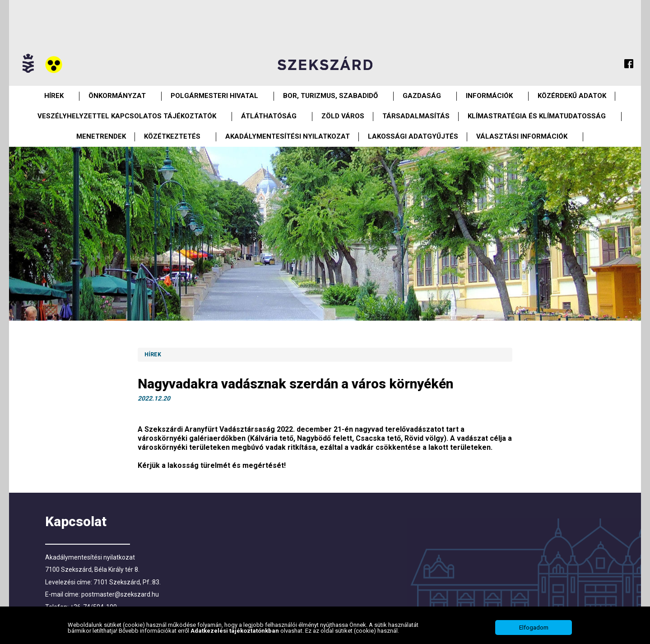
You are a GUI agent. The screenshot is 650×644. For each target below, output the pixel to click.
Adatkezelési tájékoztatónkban (235, 631)
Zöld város (343, 116)
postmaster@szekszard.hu (120, 594)
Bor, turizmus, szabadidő (330, 96)
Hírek (54, 96)
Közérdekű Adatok (572, 96)
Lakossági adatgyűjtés (413, 136)
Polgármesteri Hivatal (214, 96)
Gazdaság (422, 96)
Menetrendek (101, 136)
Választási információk (522, 136)
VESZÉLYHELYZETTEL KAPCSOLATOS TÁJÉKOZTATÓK (127, 116)
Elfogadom (534, 628)
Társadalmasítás (416, 116)
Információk (489, 96)
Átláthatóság (269, 116)
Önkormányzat (117, 96)
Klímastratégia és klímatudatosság (537, 116)
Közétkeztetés (172, 136)
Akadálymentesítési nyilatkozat (288, 136)
